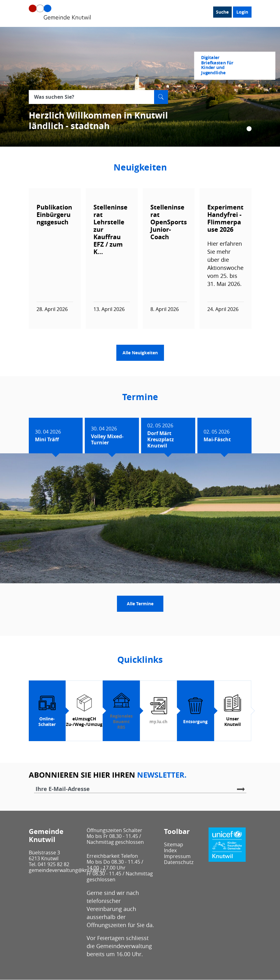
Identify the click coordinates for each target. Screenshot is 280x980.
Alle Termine (140, 604)
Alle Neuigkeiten (140, 353)
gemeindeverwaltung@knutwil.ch (67, 870)
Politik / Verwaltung (71, 35)
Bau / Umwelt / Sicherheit (194, 35)
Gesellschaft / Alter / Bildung (111, 35)
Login (237, 41)
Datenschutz (179, 862)
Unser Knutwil (39, 35)
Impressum (177, 857)
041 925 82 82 (54, 865)
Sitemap (174, 845)
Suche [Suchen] (161, 97)
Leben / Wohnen (154, 35)
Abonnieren (242, 790)
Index (170, 851)
